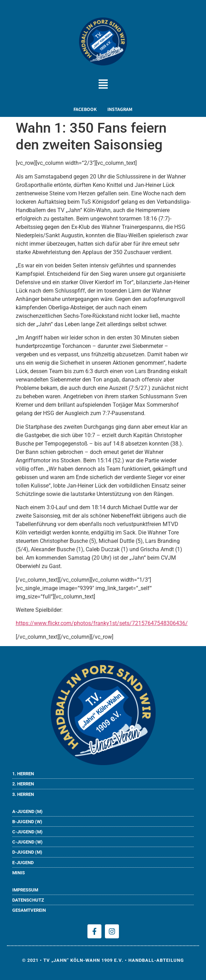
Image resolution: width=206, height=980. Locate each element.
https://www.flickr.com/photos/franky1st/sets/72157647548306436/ (102, 623)
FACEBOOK (85, 109)
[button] (103, 85)
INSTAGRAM (120, 109)
